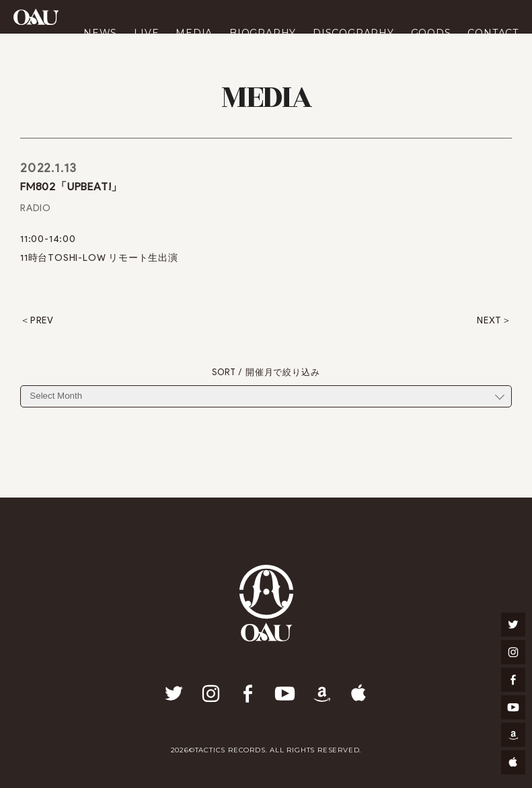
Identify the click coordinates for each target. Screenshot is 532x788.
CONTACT (493, 33)
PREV (42, 321)
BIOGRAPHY (263, 33)
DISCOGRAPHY (353, 33)
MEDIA (194, 33)
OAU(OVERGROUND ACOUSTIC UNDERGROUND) (36, 17)
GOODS (431, 33)
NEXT (489, 321)
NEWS (100, 33)
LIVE (146, 33)
